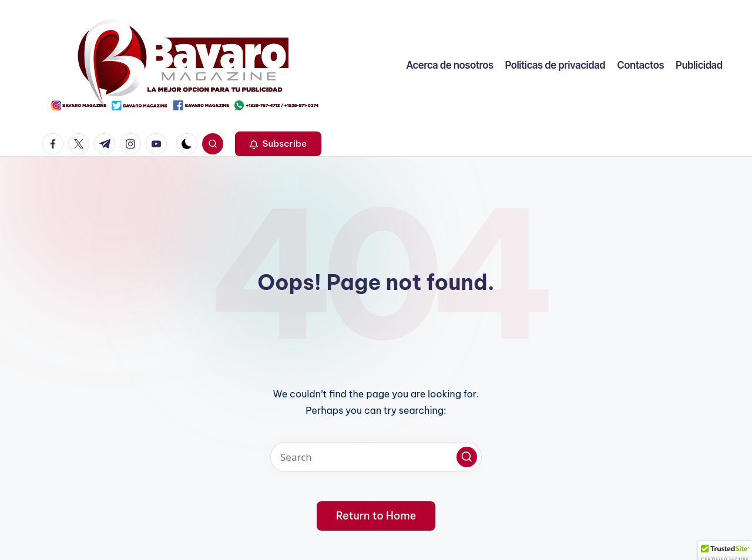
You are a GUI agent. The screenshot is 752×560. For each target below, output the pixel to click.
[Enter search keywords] (376, 457)
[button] (278, 144)
